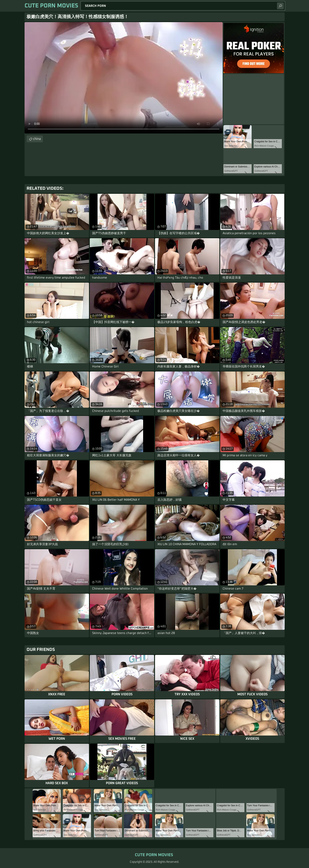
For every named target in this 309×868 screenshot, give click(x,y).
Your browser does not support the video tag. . (124, 78)
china (37, 139)
